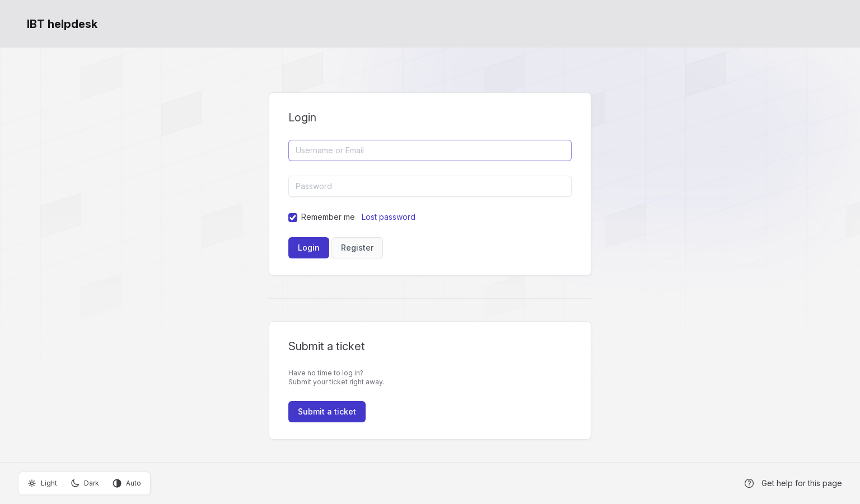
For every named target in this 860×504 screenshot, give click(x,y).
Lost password (389, 217)
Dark (85, 483)
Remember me (328, 217)
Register (357, 248)
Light (42, 483)
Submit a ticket (327, 411)
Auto (127, 483)
